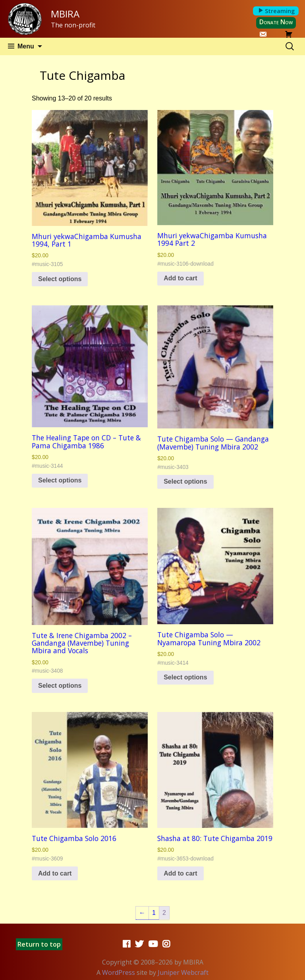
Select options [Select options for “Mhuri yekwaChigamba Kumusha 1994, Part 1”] (60, 279)
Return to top (39, 944)
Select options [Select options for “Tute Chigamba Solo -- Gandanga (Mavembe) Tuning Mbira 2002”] (185, 481)
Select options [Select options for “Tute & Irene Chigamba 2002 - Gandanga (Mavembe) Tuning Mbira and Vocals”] (60, 686)
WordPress (119, 972)
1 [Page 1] (154, 913)
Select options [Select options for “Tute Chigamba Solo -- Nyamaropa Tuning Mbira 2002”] (185, 677)
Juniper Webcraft (183, 972)
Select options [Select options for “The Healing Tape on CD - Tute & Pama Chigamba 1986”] (60, 480)
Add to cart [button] (180, 278)
